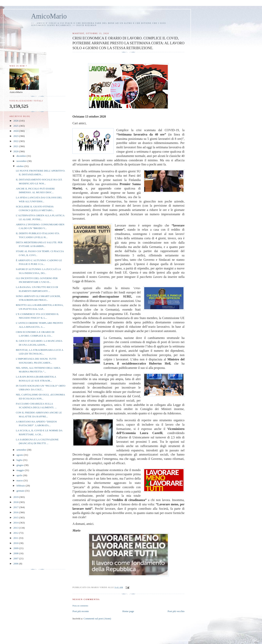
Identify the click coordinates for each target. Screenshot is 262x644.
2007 (16, 558)
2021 (16, 146)
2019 (16, 497)
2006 (16, 564)
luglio (20, 460)
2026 (16, 121)
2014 (16, 523)
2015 (16, 517)
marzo (20, 480)
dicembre (22, 156)
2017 (16, 507)
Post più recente (81, 611)
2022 (16, 141)
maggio (21, 470)
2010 (16, 543)
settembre (22, 450)
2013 (16, 528)
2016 (16, 512)
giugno (20, 465)
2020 (16, 151)
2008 (16, 553)
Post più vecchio (176, 611)
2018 (16, 502)
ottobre (20, 166)
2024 (16, 131)
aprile (20, 475)
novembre (22, 161)
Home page (128, 611)
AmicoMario (49, 16)
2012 (16, 533)
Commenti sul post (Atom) (97, 618)
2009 (16, 548)
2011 (16, 538)
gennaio (21, 491)
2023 (16, 136)
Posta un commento (80, 606)
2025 (16, 126)
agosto (20, 455)
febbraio (21, 486)
